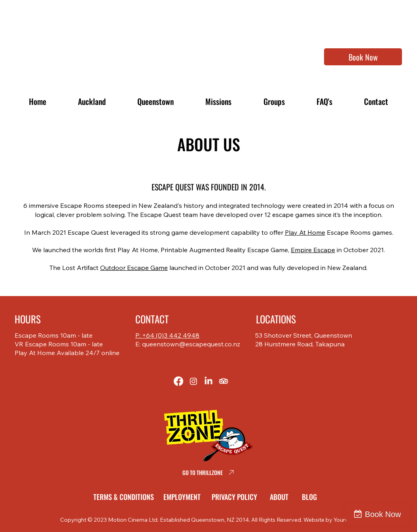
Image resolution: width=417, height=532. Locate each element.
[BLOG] (311, 497)
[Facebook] (178, 381)
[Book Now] (363, 57)
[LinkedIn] (208, 381)
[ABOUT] (281, 497)
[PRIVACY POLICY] (236, 497)
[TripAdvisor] (224, 381)
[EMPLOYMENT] (183, 497)
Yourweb (345, 520)
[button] (218, 101)
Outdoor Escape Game (134, 268)
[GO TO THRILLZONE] (208, 473)
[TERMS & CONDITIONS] (125, 497)
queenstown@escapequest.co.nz (191, 344)
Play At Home (305, 232)
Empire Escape (313, 250)
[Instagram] (193, 381)
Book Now (383, 514)
